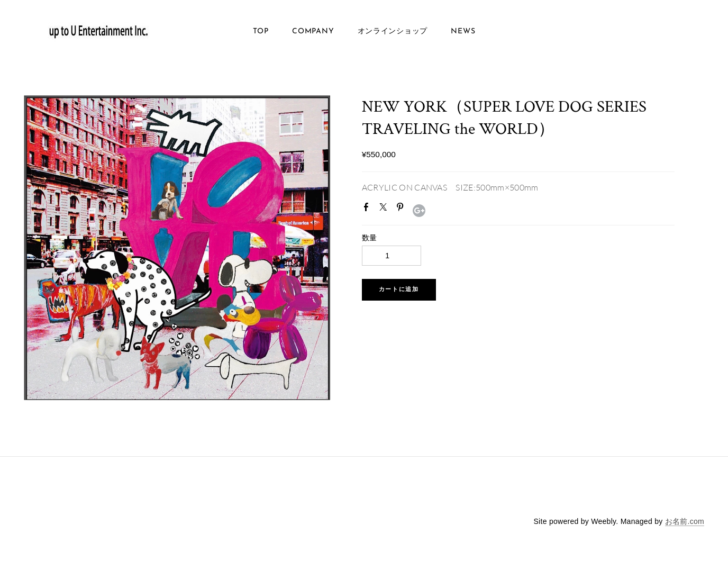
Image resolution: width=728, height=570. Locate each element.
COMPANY (313, 31)
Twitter (385, 209)
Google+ (419, 211)
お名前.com (685, 521)
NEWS (463, 31)
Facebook (368, 209)
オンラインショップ (393, 31)
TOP (261, 31)
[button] (399, 290)
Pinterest (402, 209)
